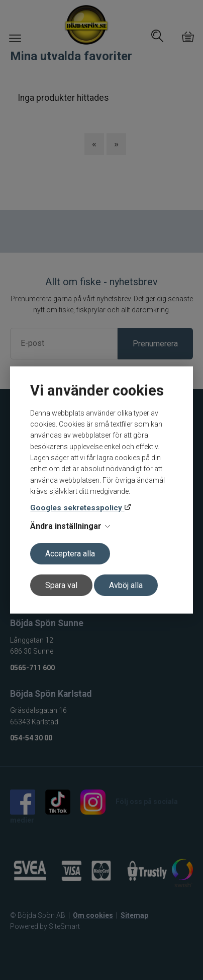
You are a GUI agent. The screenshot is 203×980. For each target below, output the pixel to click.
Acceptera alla (70, 554)
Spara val (61, 585)
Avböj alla (126, 585)
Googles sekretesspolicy (77, 508)
